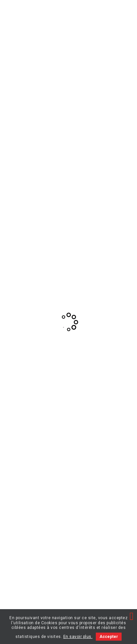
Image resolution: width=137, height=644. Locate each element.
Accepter (109, 637)
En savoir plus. (78, 637)
